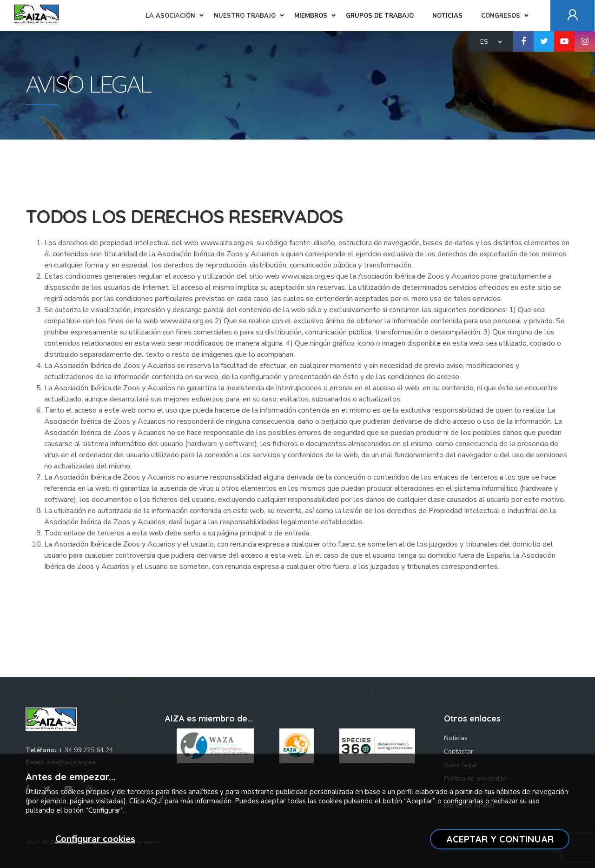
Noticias (456, 738)
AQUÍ (154, 801)
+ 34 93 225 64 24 (86, 750)
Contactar (459, 751)
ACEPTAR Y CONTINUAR (500, 839)
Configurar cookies (95, 839)
